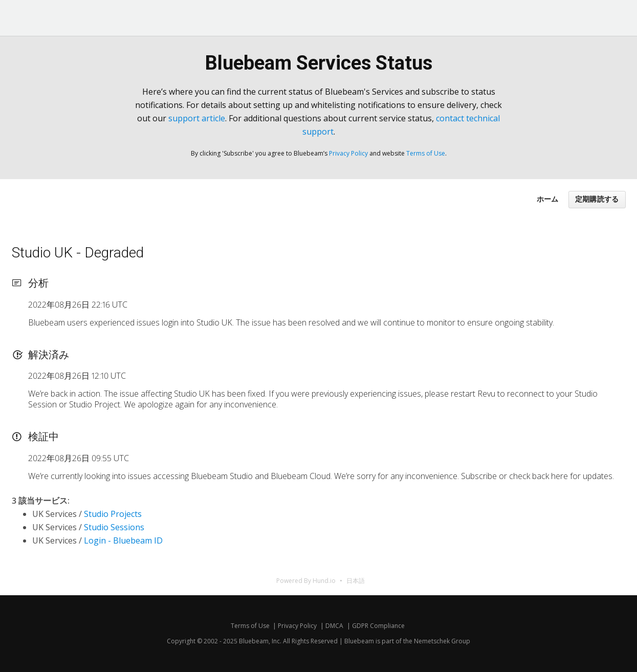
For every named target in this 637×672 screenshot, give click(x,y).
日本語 (356, 581)
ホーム (547, 199)
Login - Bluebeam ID (123, 540)
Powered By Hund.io (306, 581)
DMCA (334, 626)
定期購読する (597, 199)
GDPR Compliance (378, 626)
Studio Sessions (114, 527)
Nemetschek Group (442, 641)
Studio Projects (113, 514)
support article (197, 118)
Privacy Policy (348, 153)
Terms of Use (426, 153)
